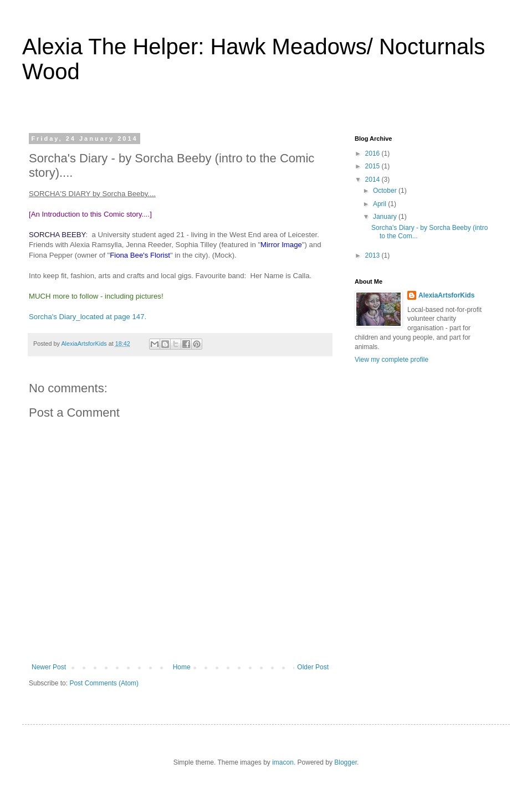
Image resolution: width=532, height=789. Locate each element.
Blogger (346, 762)
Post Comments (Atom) (104, 683)
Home (182, 667)
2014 (374, 180)
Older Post (313, 667)
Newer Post (49, 667)
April (380, 204)
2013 (374, 255)
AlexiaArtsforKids (446, 295)
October (386, 191)
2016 (374, 153)
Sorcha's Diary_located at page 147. (88, 317)
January (386, 217)
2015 (374, 166)
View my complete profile (392, 360)
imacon (283, 762)
